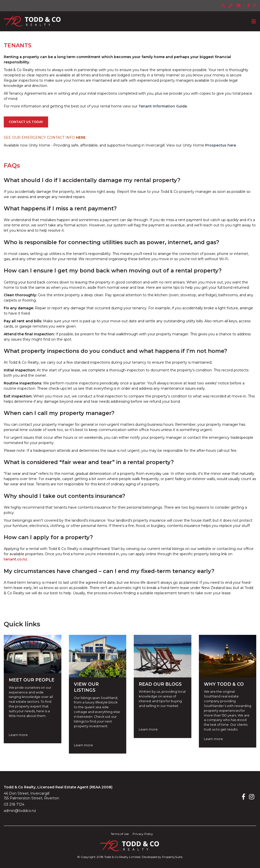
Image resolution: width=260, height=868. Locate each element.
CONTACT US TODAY (26, 122)
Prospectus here (221, 145)
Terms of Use (120, 834)
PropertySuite (172, 857)
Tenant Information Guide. (163, 106)
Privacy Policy (143, 834)
